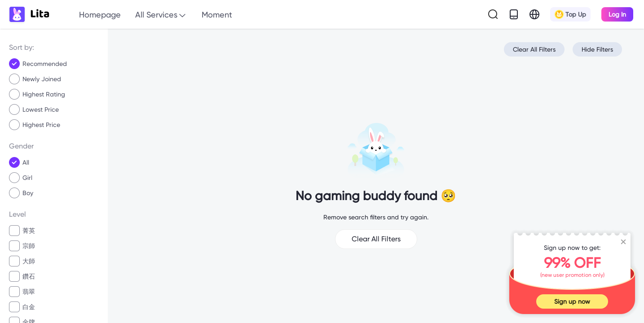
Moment (217, 15)
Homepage (100, 15)
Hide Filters (597, 49)
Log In (617, 14)
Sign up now (572, 301)
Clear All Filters (534, 49)
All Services (161, 15)
